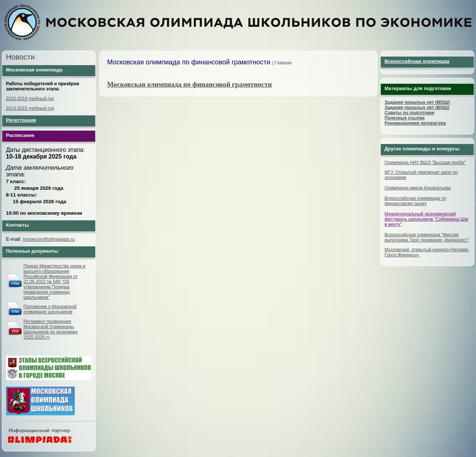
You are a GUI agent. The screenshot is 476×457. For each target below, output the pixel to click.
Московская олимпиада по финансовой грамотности (189, 84)
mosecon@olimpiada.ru (49, 239)
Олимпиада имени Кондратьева (418, 188)
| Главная (282, 63)
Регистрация (21, 120)
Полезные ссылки (405, 118)
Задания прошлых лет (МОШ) (417, 102)
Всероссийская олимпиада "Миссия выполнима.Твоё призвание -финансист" (427, 237)
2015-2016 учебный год (30, 99)
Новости (20, 57)
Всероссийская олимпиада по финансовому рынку (415, 201)
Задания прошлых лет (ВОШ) (417, 108)
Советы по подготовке (409, 113)
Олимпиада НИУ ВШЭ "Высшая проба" (425, 163)
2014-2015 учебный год (30, 108)
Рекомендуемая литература (415, 123)
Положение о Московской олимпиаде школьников (50, 309)
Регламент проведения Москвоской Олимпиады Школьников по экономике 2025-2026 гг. (51, 329)
